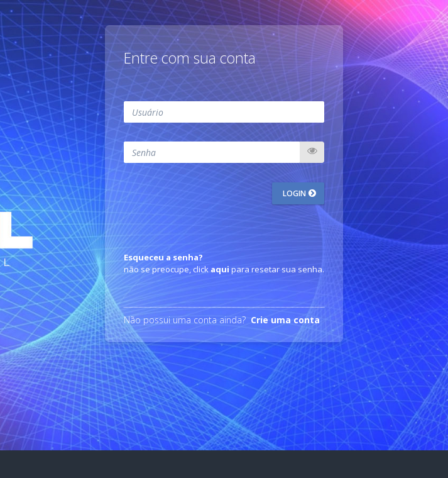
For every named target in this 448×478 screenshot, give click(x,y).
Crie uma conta (285, 320)
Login (295, 193)
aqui (220, 269)
